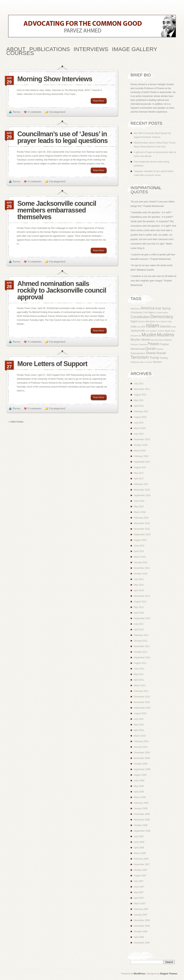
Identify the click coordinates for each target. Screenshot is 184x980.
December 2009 (142, 753)
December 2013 (142, 596)
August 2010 (140, 713)
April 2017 (139, 479)
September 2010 (142, 708)
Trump (154, 358)
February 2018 (141, 456)
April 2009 (139, 792)
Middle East (170, 331)
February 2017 (141, 484)
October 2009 (141, 764)
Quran (151, 348)
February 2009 (141, 803)
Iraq (139, 327)
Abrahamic (135, 309)
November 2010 (142, 702)
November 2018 (142, 439)
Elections (150, 322)
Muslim (149, 335)
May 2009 (139, 786)
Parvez (17, 112)
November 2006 (142, 926)
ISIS (143, 327)
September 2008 (142, 831)
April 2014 (139, 590)
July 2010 (139, 719)
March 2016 (140, 512)
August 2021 (140, 395)
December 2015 (142, 523)
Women (157, 362)
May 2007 (139, 892)
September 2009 (142, 769)
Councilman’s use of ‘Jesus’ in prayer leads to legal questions (62, 137)
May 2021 (139, 400)
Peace (153, 344)
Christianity (136, 313)
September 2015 (142, 535)
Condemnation (162, 313)
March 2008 (140, 853)
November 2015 (142, 529)
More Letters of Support (52, 364)
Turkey (164, 358)
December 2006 (142, 920)
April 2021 (139, 406)
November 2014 (142, 568)
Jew (147, 331)
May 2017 (139, 473)
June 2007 (139, 887)
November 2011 (142, 646)
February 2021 (141, 412)
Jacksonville (138, 331)
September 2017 (142, 462)
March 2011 (140, 686)
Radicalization (138, 353)
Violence (135, 362)
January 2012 (141, 641)
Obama (168, 340)
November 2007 (142, 864)
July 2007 (139, 881)
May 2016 (139, 507)
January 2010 (141, 747)
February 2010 (141, 741)
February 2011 (141, 691)
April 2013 (139, 613)
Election (142, 322)
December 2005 (142, 943)
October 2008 (141, 825)
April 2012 (139, 630)
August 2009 (140, 775)
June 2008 (139, 842)
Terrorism (140, 357)
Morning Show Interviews (55, 79)
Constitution (140, 317)
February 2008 (141, 859)
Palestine (143, 344)
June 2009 (139, 781)
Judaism (153, 331)
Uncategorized (57, 112)
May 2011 (139, 674)
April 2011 (139, 680)
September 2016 (142, 495)
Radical (160, 349)
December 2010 (142, 697)
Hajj (170, 322)
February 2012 (141, 635)
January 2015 (141, 563)
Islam (153, 326)
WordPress (139, 974)
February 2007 (141, 909)
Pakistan (134, 344)
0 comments (35, 112)
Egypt (134, 321)
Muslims (166, 335)
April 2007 (139, 898)
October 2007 (141, 870)
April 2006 (139, 937)
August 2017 (140, 467)
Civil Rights (149, 313)
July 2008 (139, 836)
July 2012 (139, 624)
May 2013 (139, 607)
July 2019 (139, 434)
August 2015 (140, 540)
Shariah (161, 353)
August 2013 (140, 602)
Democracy (162, 317)
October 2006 (141, 932)
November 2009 (142, 758)
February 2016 (141, 518)
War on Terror (146, 362)
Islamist (165, 326)
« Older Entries (16, 422)
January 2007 (141, 915)
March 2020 (140, 428)
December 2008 (142, 814)
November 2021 (142, 389)
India (133, 327)
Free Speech (162, 322)
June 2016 (139, 501)
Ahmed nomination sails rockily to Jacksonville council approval (62, 290)
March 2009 (140, 797)
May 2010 (139, 725)
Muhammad (136, 336)
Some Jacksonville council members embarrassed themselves (57, 210)
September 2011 (142, 658)
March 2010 (140, 736)
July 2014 (139, 579)
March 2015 (140, 557)
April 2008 (139, 848)
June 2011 (139, 669)
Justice (161, 331)
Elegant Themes (169, 974)
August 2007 (140, 876)
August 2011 (140, 663)
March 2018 (140, 451)
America (147, 308)
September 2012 (142, 618)
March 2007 (140, 904)
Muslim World (140, 340)
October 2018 (141, 445)
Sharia (151, 353)
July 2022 (139, 384)
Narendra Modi (157, 340)
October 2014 (141, 574)
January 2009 (141, 809)
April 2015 (139, 551)
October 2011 (141, 652)
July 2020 (139, 423)
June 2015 (139, 546)
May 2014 (139, 585)
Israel (174, 327)
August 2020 (140, 417)
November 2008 (142, 820)
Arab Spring (163, 308)
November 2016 (142, 490)
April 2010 (139, 730)
